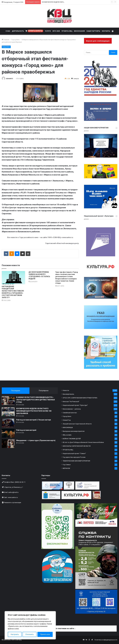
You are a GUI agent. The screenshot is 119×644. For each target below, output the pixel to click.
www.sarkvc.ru (13, 497)
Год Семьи (67, 465)
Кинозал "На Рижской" (71, 401)
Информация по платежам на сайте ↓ (60, 628)
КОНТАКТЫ (106, 31)
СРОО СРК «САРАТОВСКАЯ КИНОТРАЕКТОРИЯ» (80, 398)
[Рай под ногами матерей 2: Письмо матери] (8, 423)
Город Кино (16, 40)
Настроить (15, 634)
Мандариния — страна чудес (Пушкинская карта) (36, 440)
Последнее (16, 391)
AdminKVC (10, 79)
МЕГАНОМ (66, 468)
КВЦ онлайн (67, 435)
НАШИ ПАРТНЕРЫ (93, 31)
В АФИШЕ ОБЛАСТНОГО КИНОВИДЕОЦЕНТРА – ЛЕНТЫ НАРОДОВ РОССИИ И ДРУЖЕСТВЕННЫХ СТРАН (36, 400)
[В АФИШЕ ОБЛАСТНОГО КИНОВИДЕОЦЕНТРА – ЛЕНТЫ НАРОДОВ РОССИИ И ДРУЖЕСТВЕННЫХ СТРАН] (8, 400)
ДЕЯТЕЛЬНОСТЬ (18, 31)
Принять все (45, 634)
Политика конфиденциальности (106, 640)
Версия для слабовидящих (98, 41)
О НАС (8, 31)
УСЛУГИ (48, 31)
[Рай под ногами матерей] (8, 433)
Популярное (44, 391)
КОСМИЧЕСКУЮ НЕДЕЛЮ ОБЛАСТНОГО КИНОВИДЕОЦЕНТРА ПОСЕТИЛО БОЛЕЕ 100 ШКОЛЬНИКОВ (34, 411)
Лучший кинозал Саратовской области (77, 424)
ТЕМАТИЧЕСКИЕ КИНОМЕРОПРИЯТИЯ (76, 461)
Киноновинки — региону (72, 409)
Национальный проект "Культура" (75, 405)
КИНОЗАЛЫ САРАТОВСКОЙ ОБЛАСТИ (77, 446)
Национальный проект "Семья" (74, 453)
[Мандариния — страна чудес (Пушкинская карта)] (8, 444)
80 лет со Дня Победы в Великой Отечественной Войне (83, 442)
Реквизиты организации (12, 503)
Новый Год (67, 420)
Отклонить (30, 634)
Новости (66, 390)
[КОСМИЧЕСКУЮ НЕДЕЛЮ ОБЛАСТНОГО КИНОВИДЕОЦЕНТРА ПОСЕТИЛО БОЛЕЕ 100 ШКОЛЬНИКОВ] (8, 412)
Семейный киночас (70, 413)
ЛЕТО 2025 (56, 31)
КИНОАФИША (68, 427)
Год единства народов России (74, 457)
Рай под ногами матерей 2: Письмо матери (34, 420)
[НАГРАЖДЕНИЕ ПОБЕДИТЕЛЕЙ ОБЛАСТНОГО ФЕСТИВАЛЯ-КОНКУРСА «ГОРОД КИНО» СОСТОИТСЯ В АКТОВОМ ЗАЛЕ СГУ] (13, 278)
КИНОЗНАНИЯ (79, 31)
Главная (5, 40)
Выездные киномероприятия (74, 431)
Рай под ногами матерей (26, 430)
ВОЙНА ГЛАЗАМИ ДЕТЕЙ (72, 439)
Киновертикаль (68, 394)
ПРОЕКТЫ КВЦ (67, 31)
